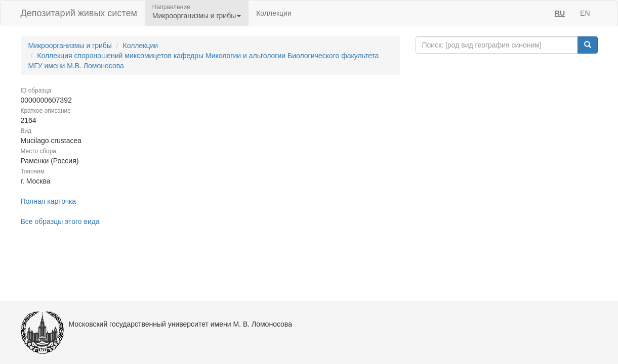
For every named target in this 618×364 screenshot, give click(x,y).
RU (560, 13)
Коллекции (274, 13)
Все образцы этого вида (60, 221)
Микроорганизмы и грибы (70, 45)
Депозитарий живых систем (79, 13)
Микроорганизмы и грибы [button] (197, 16)
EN (585, 13)
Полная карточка (49, 201)
